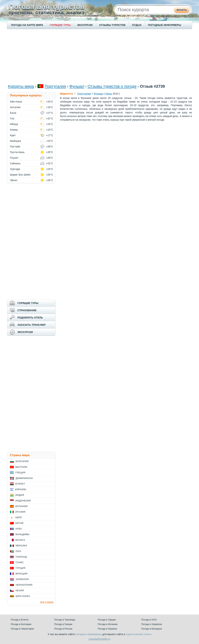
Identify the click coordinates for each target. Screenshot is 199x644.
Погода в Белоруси (152, 629)
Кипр (19, 517)
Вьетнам (21, 467)
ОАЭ (18, 551)
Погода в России (63, 629)
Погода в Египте (20, 620)
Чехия (20, 590)
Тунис (20, 562)
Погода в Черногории (22, 629)
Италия (20, 512)
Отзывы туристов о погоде (112, 86)
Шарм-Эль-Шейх (20, 175)
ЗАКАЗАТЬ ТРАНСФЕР (32, 325)
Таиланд (21, 557)
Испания (21, 506)
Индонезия (23, 501)
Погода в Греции (63, 624)
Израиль (21, 489)
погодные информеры (89, 634)
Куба (19, 529)
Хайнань (15, 163)
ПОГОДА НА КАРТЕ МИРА (27, 25)
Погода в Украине (107, 629)
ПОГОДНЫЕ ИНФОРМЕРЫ (164, 25)
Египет (20, 484)
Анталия (15, 107)
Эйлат (14, 180)
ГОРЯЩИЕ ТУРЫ (60, 25)
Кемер (14, 130)
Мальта (20, 540)
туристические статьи (139, 634)
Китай (19, 523)
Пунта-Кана (17, 152)
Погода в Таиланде (65, 620)
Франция (21, 574)
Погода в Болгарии (21, 624)
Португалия (55, 86)
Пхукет (14, 158)
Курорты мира (21, 86)
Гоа (12, 118)
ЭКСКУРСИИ (85, 25)
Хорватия (22, 579)
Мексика (21, 546)
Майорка (15, 141)
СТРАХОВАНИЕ (27, 310)
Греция (20, 473)
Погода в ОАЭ (149, 620)
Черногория (24, 585)
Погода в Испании (108, 624)
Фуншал (77, 86)
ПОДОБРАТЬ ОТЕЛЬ (30, 318)
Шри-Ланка (23, 596)
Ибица (14, 124)
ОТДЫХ (137, 25)
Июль (109, 94)
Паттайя (15, 147)
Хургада (15, 169)
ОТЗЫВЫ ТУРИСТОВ (112, 25)
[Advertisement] (99, 56)
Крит (13, 135)
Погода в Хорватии (152, 624)
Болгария (22, 461)
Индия (20, 495)
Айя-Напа (16, 102)
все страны (47, 602)
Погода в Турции (107, 620)
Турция (20, 568)
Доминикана (24, 478)
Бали (13, 113)
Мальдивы (22, 534)
